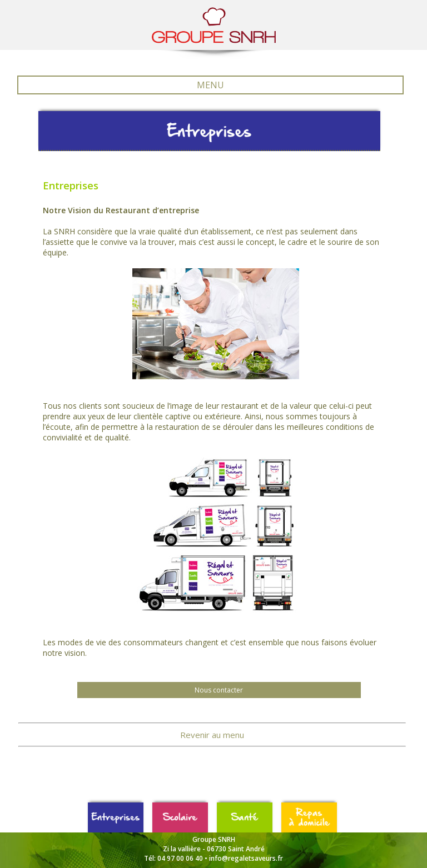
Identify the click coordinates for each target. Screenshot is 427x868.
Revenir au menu (212, 735)
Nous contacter (219, 690)
